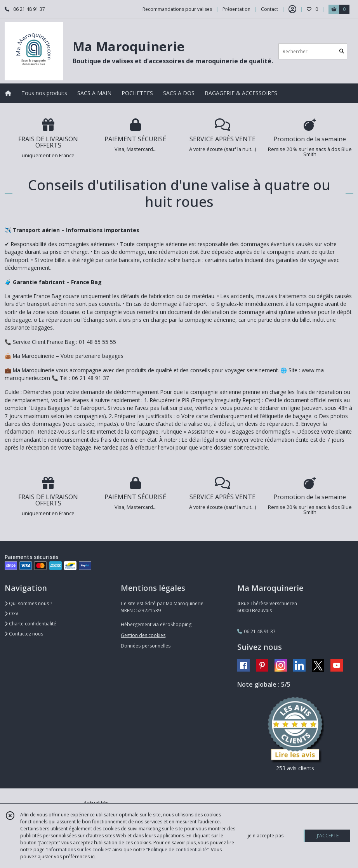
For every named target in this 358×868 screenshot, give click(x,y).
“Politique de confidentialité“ (177, 850)
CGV (11, 614)
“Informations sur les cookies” (78, 850)
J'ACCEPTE (328, 836)
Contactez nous (24, 634)
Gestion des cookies (143, 635)
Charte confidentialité (30, 624)
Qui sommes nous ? (28, 603)
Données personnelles (146, 646)
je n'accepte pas (266, 836)
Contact (269, 9)
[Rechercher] (342, 51)
